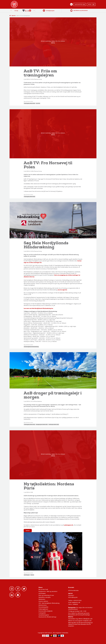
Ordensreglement (43, 609)
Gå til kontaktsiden (73, 590)
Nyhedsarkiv (42, 599)
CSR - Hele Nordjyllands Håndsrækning (49, 603)
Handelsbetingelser (44, 615)
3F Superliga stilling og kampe (75, 588)
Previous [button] (34, 10)
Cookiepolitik (42, 613)
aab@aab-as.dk (76, 602)
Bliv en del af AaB (43, 589)
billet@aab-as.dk (88, 619)
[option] (23, 11)
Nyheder (14, 16)
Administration (43, 605)
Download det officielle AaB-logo (47, 617)
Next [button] (11, 10)
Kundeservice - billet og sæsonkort (48, 591)
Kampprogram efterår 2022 (42, 424)
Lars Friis (38, 103)
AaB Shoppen (27, 575)
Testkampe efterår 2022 (54, 424)
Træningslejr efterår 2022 (30, 103)
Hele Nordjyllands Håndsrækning (31, 347)
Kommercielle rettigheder (46, 611)
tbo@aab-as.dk (87, 621)
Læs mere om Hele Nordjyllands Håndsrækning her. (39, 308)
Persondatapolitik (43, 607)
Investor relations (43, 601)
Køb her (28, 531)
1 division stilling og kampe (77, 588)
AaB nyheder (43, 588)
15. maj (16, 11)
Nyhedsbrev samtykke (45, 597)
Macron (32, 575)
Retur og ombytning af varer (46, 595)
